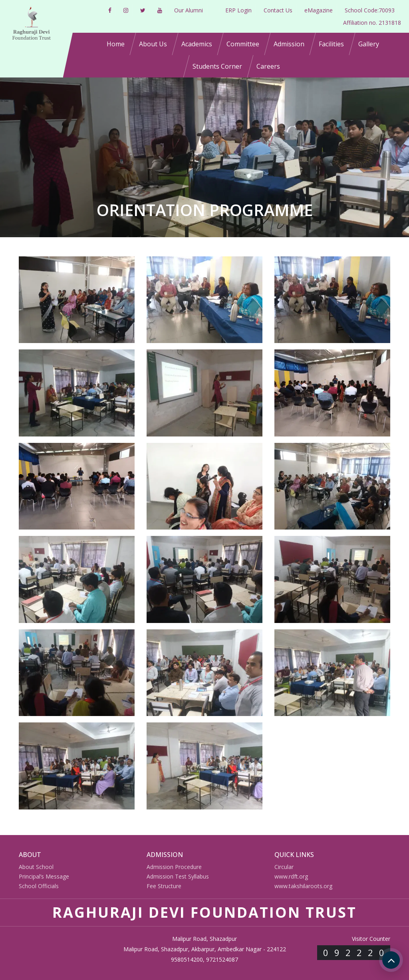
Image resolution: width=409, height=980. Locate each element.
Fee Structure (164, 886)
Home (116, 44)
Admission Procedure (174, 867)
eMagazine (319, 10)
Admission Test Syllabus (178, 876)
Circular (284, 867)
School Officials (39, 886)
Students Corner (217, 66)
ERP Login (238, 10)
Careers (268, 66)
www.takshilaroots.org (303, 886)
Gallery (369, 44)
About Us (153, 44)
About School (36, 867)
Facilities (331, 44)
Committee (243, 44)
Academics (197, 44)
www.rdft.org (291, 876)
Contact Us (278, 10)
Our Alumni (189, 10)
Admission (289, 44)
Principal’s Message (44, 876)
